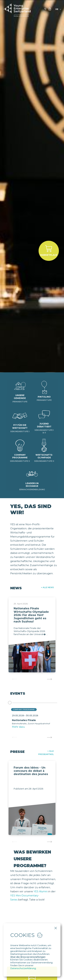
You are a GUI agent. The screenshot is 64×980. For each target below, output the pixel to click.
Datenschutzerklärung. (23, 968)
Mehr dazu (18, 727)
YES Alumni (41, 891)
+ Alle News (47, 587)
